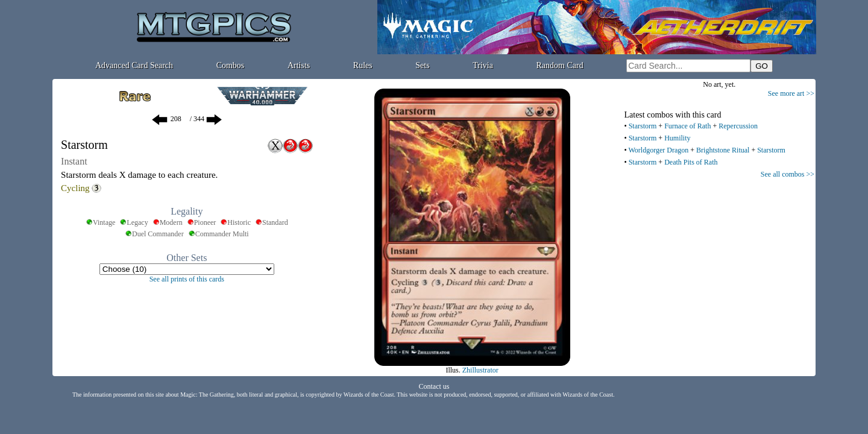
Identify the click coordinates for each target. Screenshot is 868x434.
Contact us (434, 386)
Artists (299, 65)
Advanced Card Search (134, 65)
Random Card (560, 65)
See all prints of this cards (187, 279)
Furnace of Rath (687, 126)
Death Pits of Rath (691, 162)
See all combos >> (788, 174)
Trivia (483, 65)
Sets (422, 65)
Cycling (75, 188)
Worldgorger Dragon (658, 150)
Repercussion (738, 126)
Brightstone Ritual (723, 150)
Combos (231, 65)
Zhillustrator (480, 370)
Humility (677, 138)
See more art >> (791, 93)
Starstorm (643, 126)
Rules (363, 65)
